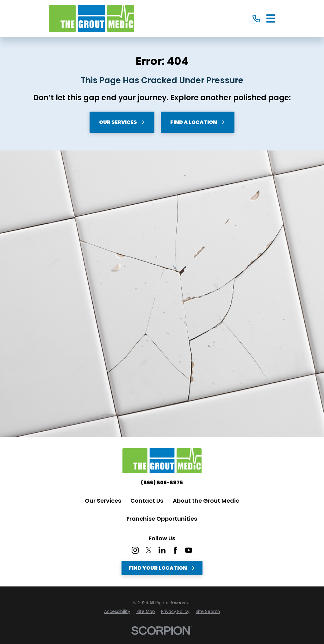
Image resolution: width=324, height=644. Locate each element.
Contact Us (147, 501)
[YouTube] (189, 550)
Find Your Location (162, 568)
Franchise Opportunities (162, 519)
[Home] (91, 18)
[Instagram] (135, 550)
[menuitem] (117, 612)
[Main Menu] (271, 18)
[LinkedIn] (162, 550)
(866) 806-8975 (162, 483)
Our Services (122, 122)
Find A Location (198, 122)
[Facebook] (175, 550)
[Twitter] (149, 550)
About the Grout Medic (206, 501)
